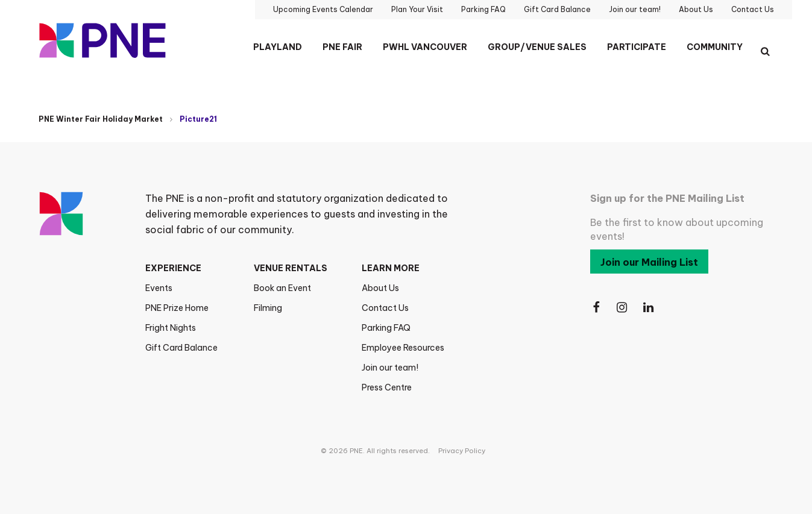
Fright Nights (171, 328)
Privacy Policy (462, 451)
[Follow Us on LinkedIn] (649, 308)
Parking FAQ (386, 328)
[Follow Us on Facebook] (596, 308)
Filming (268, 308)
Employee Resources (403, 348)
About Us (380, 288)
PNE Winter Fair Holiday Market (101, 119)
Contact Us (385, 308)
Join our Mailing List (649, 262)
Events (159, 288)
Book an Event (282, 288)
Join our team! (390, 368)
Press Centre (387, 387)
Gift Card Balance (181, 348)
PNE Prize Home (177, 308)
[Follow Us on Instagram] (623, 308)
